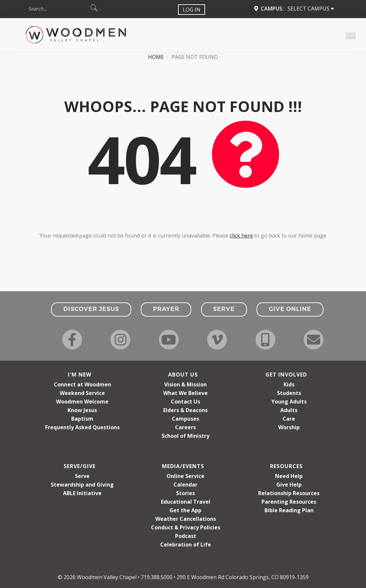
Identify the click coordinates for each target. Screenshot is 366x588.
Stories (185, 493)
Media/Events (183, 466)
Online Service (185, 476)
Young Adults (289, 402)
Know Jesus (82, 410)
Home (156, 57)
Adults (289, 410)
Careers (185, 427)
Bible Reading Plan (289, 510)
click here (241, 236)
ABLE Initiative (82, 493)
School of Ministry (185, 436)
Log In (192, 10)
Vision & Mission (185, 384)
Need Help (289, 476)
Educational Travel (186, 502)
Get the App (185, 510)
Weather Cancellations (186, 519)
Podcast (186, 536)
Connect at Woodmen (82, 384)
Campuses (185, 419)
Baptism (82, 419)
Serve (82, 476)
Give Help (289, 485)
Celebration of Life (186, 545)
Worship (289, 427)
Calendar (185, 485)
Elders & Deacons (185, 410)
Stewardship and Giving (82, 485)
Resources (286, 466)
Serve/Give (80, 466)
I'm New (80, 375)
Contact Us (185, 402)
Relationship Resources (289, 493)
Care (289, 419)
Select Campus (311, 9)
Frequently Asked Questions (82, 427)
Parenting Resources (289, 502)
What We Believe (185, 393)
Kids (289, 384)
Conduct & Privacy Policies (186, 527)
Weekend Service (82, 393)
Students (289, 393)
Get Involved (286, 375)
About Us (183, 375)
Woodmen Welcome (82, 402)
